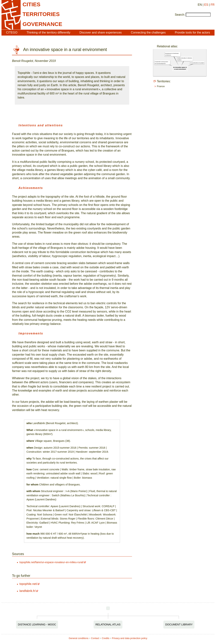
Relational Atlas (108, 624)
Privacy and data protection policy (130, 638)
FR (213, 5)
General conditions (79, 638)
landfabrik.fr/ (28, 591)
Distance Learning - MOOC (37, 624)
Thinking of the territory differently (48, 33)
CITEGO (12, 33)
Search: (180, 15)
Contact (95, 638)
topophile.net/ (28, 584)
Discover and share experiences (101, 33)
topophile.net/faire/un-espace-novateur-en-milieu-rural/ (51, 562)
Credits (106, 638)
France (161, 86)
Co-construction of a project (197, 63)
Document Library (179, 624)
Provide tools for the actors (192, 33)
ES (206, 5)
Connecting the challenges (148, 33)
